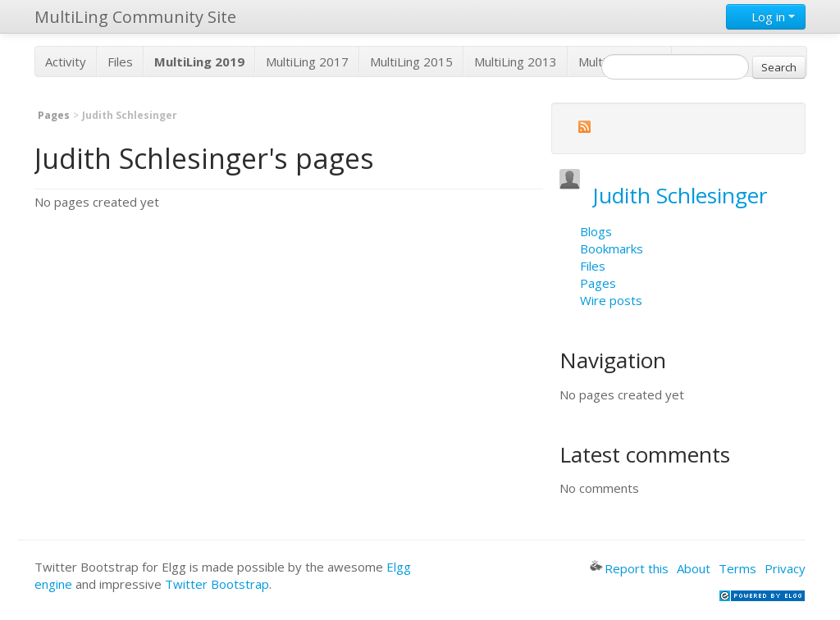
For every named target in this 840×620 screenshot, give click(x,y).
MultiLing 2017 (307, 62)
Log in (766, 16)
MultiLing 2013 (516, 62)
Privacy (785, 568)
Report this (629, 568)
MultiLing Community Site (135, 17)
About (694, 568)
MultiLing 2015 (411, 62)
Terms (737, 568)
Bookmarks (612, 248)
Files (120, 62)
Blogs (596, 231)
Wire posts (611, 300)
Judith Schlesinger (680, 195)
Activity (66, 62)
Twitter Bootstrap (217, 584)
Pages (54, 115)
